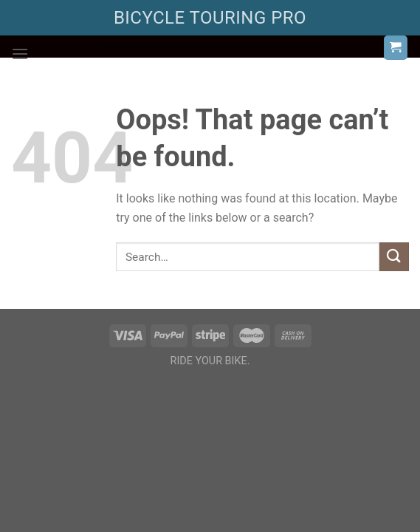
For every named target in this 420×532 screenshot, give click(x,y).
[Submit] (394, 257)
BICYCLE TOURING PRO (210, 18)
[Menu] (20, 54)
